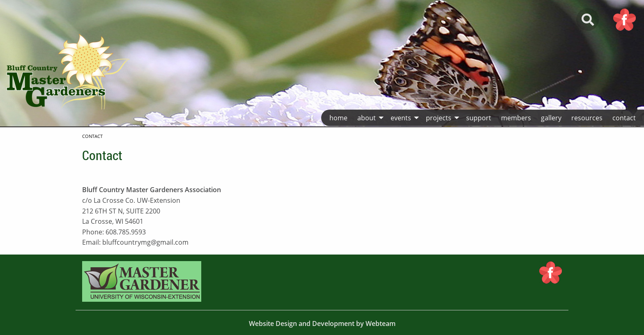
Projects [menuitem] (439, 118)
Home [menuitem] (338, 118)
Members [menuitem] (516, 118)
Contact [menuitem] (624, 118)
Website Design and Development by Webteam (322, 324)
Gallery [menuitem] (551, 118)
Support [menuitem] (479, 118)
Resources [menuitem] (587, 118)
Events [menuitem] (401, 118)
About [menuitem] (367, 118)
